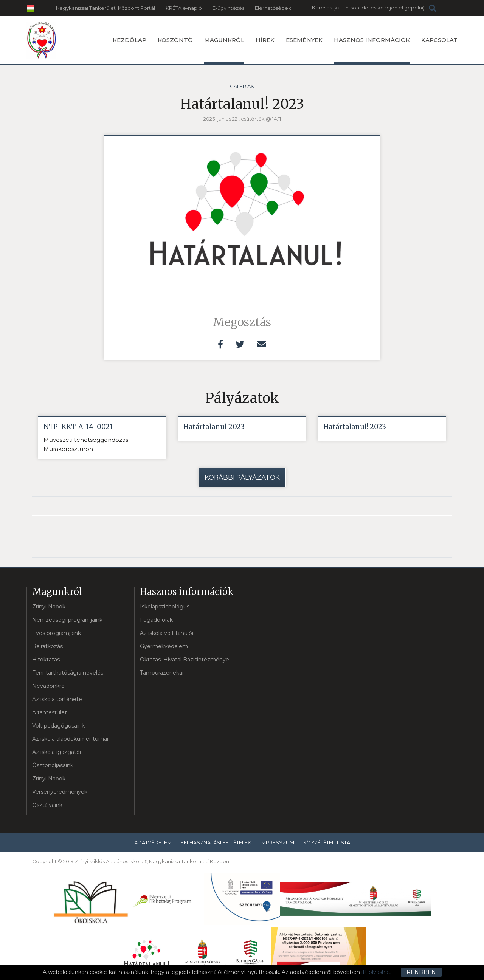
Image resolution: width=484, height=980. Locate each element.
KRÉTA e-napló (184, 8)
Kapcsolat (439, 40)
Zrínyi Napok (49, 607)
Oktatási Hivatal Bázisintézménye (185, 660)
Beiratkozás (47, 646)
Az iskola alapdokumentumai (70, 739)
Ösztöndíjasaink (53, 765)
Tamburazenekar (162, 673)
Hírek (265, 40)
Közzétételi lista (327, 842)
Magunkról (224, 50)
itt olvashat (376, 972)
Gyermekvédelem (164, 646)
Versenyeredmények (60, 792)
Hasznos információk (372, 50)
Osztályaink (47, 805)
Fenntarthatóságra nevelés (68, 673)
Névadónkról (49, 686)
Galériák (242, 86)
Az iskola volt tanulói (167, 633)
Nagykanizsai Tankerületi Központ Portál (105, 8)
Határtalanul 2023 (214, 427)
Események (304, 40)
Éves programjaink (57, 633)
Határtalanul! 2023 (355, 427)
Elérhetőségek (273, 8)
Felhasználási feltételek (216, 842)
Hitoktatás (46, 660)
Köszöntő (175, 40)
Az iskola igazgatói (57, 752)
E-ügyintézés (228, 8)
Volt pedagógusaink (58, 726)
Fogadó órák (156, 620)
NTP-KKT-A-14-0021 (78, 427)
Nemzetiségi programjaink (67, 620)
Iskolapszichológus (165, 607)
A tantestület (50, 712)
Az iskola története (57, 699)
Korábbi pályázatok (242, 477)
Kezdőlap (130, 40)
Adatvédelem (153, 842)
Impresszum (277, 842)
